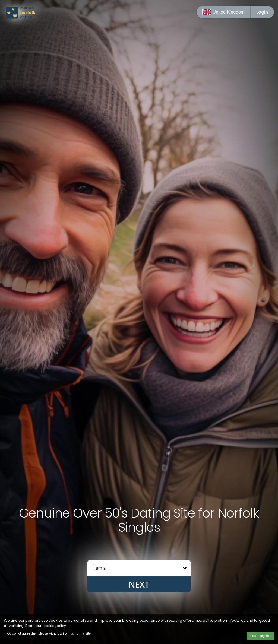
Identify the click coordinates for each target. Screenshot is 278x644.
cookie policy (54, 626)
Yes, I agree (260, 636)
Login (262, 12)
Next (139, 584)
